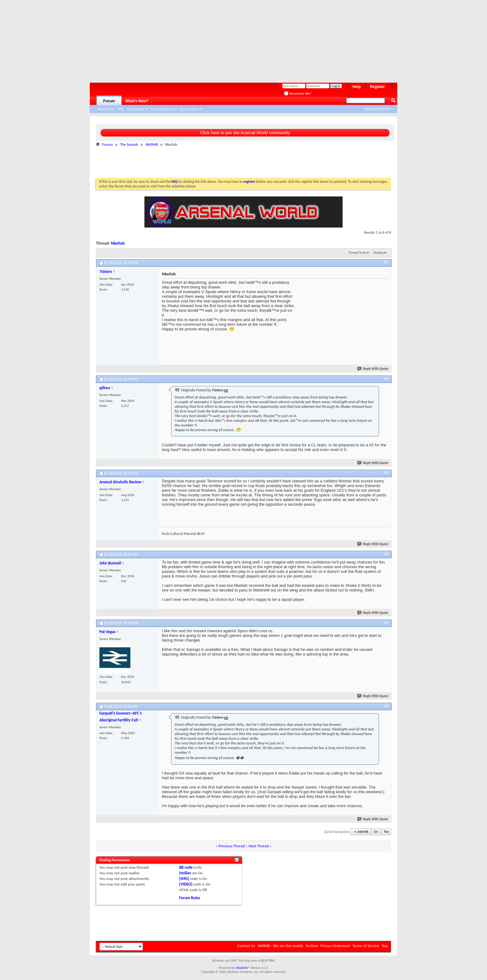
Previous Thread (232, 846)
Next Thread (259, 846)
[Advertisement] (240, 39)
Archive (312, 946)
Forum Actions (162, 109)
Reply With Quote (373, 369)
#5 (386, 623)
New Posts (106, 109)
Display (379, 253)
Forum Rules (190, 898)
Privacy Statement (335, 946)
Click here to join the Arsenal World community (245, 133)
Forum (109, 101)
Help (357, 87)
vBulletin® (243, 968)
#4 (386, 554)
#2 (386, 379)
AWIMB (152, 144)
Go (376, 832)
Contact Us (246, 946)
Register (377, 87)
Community (136, 109)
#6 (386, 706)
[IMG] (184, 879)
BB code (186, 867)
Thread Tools (357, 253)
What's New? (137, 101)
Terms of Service (366, 946)
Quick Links (189, 109)
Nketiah (118, 243)
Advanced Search (378, 109)
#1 (386, 262)
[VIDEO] (186, 884)
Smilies (185, 873)
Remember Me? (298, 94)
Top (386, 832)
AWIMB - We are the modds (280, 946)
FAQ (121, 109)
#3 (386, 473)
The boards (129, 144)
